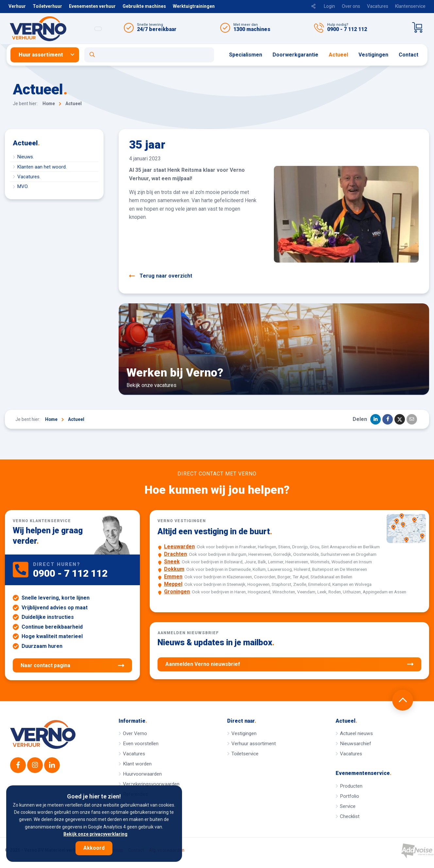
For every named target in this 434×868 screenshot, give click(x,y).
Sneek (172, 562)
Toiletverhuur (47, 6)
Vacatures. (29, 177)
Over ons (351, 6)
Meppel (173, 584)
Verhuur (17, 6)
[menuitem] (47, 55)
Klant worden (137, 764)
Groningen (177, 592)
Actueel (338, 55)
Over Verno (135, 733)
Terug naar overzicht (161, 276)
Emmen (173, 577)
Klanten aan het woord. (42, 167)
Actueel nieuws (356, 733)
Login (329, 6)
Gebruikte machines (144, 6)
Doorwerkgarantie (295, 55)
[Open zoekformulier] (149, 55)
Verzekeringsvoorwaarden (151, 784)
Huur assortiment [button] (41, 55)
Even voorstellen (141, 744)
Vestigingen (373, 55)
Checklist (350, 816)
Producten (351, 786)
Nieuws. (26, 157)
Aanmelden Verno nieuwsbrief (289, 664)
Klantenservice (410, 6)
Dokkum (174, 569)
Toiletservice (245, 754)
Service (348, 806)
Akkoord (94, 848)
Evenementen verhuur (92, 6)
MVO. (23, 186)
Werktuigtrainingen (194, 6)
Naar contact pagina (72, 666)
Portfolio (350, 796)
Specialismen (246, 55)
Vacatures (378, 6)
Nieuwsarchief (356, 744)
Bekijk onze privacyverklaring (95, 834)
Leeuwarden (179, 547)
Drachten (175, 554)
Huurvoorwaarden (142, 774)
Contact (409, 55)
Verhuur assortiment (254, 744)
